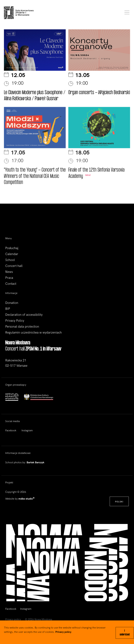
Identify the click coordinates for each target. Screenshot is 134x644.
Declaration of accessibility (24, 315)
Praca (9, 278)
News (9, 272)
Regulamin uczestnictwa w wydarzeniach (33, 333)
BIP (8, 309)
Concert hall (14, 266)
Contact (11, 284)
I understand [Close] (125, 633)
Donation (12, 303)
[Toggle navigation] (126, 13)
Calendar (12, 254)
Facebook (11, 431)
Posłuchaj (12, 248)
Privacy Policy (15, 321)
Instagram (27, 431)
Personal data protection (22, 327)
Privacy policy (13, 620)
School (10, 260)
